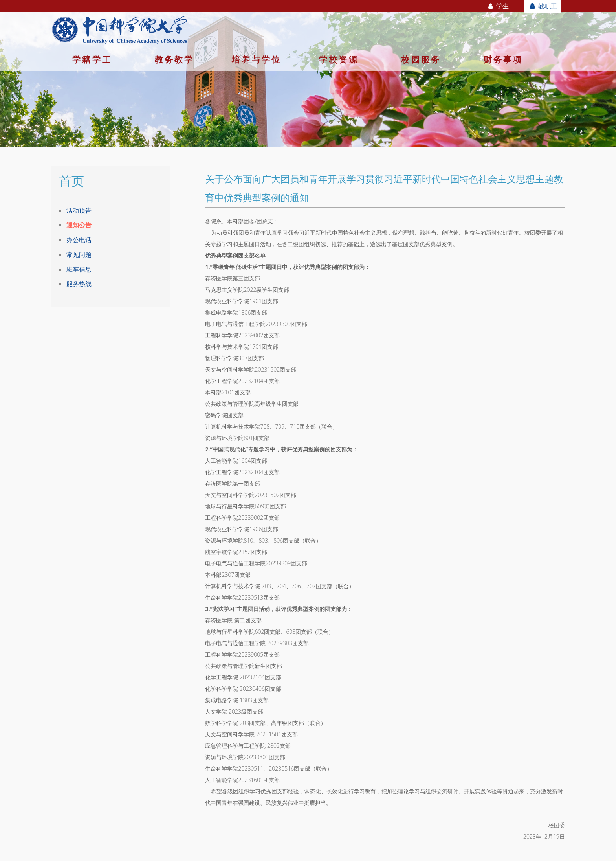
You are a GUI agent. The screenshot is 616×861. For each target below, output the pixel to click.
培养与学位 (257, 59)
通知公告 (79, 225)
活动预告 (79, 210)
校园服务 (421, 59)
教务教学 (175, 59)
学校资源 (339, 59)
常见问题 (79, 254)
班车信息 (79, 269)
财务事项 (503, 59)
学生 (498, 6)
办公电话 (79, 240)
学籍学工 (92, 59)
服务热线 (79, 284)
